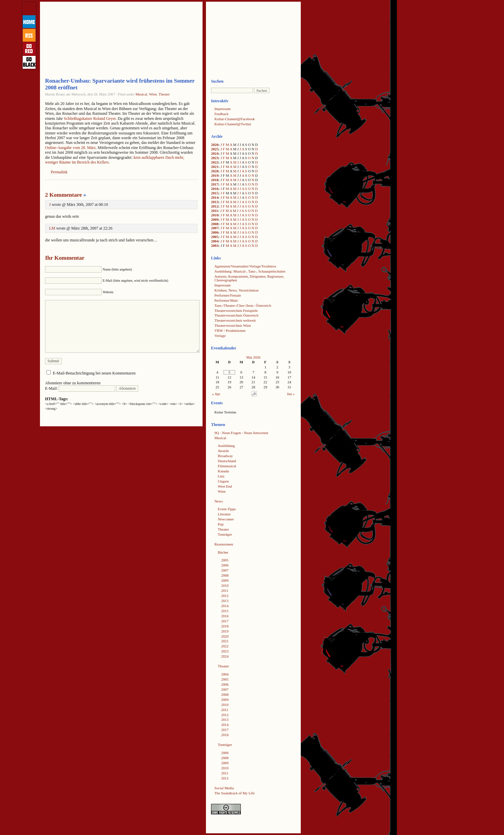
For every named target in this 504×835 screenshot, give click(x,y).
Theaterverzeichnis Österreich (236, 315)
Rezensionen (224, 544)
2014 (215, 197)
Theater (164, 94)
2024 (215, 153)
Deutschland (227, 461)
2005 (215, 237)
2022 (215, 162)
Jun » (291, 394)
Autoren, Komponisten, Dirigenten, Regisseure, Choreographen (249, 278)
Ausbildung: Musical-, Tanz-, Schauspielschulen (250, 271)
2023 (215, 158)
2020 (215, 171)
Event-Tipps (227, 509)
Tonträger (225, 534)
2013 (215, 202)
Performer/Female (228, 295)
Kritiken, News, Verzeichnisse (237, 290)
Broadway (225, 456)
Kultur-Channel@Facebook (235, 119)
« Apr (216, 394)
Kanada (223, 471)
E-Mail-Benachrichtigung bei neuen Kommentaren (94, 373)
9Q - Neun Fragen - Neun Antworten (241, 433)
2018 (215, 180)
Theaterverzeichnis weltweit (235, 320)
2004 (215, 241)
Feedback (221, 114)
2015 (215, 193)
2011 (215, 211)
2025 (215, 149)
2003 (215, 245)
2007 (215, 228)
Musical (141, 94)
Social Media (224, 788)
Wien (153, 94)
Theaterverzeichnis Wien (233, 325)
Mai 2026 (253, 357)
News (219, 501)
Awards (223, 451)
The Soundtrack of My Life (235, 793)
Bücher (223, 552)
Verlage (220, 336)
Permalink (59, 172)
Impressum (223, 109)
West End (225, 486)
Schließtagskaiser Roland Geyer (90, 119)
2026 (215, 145)
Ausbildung (226, 446)
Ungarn (223, 481)
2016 (215, 189)
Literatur (224, 514)
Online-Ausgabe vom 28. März (70, 148)
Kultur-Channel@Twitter (233, 124)
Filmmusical (227, 466)
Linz (221, 476)
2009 (215, 219)
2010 (215, 215)
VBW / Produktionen (230, 330)
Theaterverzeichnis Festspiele (236, 311)
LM (52, 228)
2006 (215, 232)
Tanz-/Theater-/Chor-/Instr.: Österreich (243, 305)
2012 (215, 206)
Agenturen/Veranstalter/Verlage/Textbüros (245, 266)
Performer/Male (226, 300)
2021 (215, 167)
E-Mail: (80, 388)
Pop (221, 524)
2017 (215, 184)
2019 (215, 175)
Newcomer (226, 519)
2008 (215, 224)
